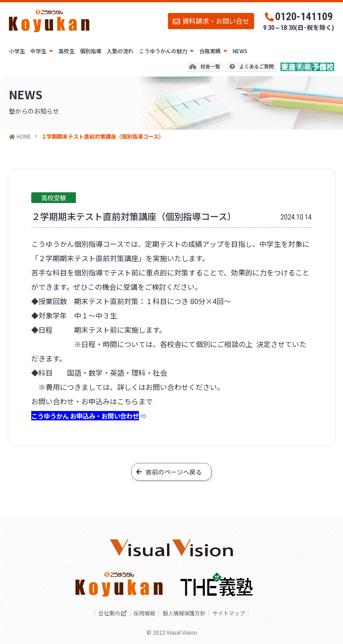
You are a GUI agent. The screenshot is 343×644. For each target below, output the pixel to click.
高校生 (67, 51)
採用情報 (140, 613)
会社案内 (98, 613)
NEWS (240, 51)
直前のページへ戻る (169, 472)
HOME (20, 136)
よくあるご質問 (252, 66)
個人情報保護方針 (187, 613)
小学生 (17, 51)
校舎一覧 (205, 66)
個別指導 (91, 51)
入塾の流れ (120, 51)
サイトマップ (239, 613)
